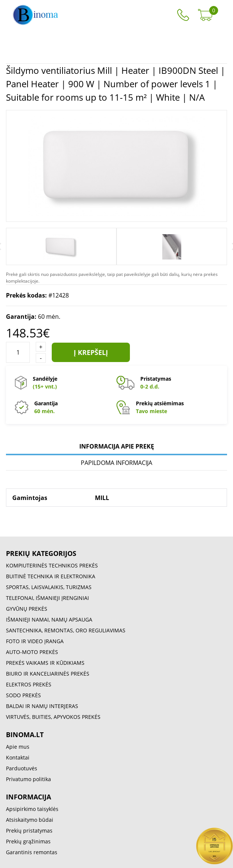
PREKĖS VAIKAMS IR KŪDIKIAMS (45, 663)
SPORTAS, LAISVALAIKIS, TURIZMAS (49, 587)
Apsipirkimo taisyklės (32, 809)
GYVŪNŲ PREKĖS (27, 609)
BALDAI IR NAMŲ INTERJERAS (42, 706)
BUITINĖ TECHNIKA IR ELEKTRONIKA (51, 576)
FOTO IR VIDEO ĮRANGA (35, 641)
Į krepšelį (91, 352)
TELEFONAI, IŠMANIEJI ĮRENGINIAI (47, 598)
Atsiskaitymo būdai (30, 820)
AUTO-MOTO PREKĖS (32, 652)
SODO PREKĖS (23, 695)
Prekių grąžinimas (28, 841)
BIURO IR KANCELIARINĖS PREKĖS (48, 674)
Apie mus (18, 747)
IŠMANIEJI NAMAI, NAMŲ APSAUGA (49, 619)
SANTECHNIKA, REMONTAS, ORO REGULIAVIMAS (66, 630)
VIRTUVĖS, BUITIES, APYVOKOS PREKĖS (53, 717)
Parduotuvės (22, 768)
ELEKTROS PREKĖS (29, 684)
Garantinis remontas (32, 852)
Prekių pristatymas (29, 831)
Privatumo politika (28, 779)
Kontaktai (18, 757)
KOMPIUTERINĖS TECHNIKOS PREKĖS (52, 565)
